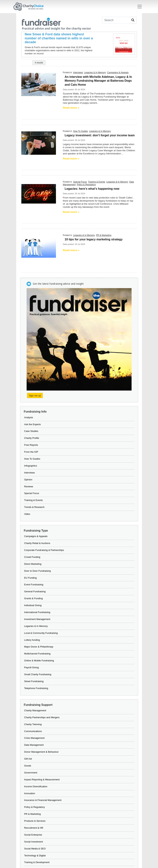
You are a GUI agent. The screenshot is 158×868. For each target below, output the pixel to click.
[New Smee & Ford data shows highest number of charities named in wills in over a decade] (60, 38)
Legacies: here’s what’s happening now (92, 189)
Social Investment (34, 842)
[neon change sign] (39, 194)
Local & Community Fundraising (41, 633)
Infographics (31, 466)
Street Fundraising (34, 681)
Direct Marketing (33, 564)
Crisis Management (34, 738)
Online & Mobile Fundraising (39, 661)
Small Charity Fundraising (38, 674)
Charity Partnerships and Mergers (42, 717)
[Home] (30, 7)
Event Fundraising (34, 585)
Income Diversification (36, 786)
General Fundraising (35, 591)
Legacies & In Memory (95, 73)
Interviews (78, 73)
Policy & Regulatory (86, 185)
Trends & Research (34, 507)
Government (31, 773)
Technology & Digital (35, 856)
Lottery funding (32, 640)
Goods (28, 766)
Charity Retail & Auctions (37, 543)
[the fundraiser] (56, 23)
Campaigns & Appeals (118, 73)
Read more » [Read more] (71, 108)
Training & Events (97, 182)
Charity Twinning (33, 724)
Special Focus (80, 182)
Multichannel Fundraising (37, 654)
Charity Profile (32, 438)
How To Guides (80, 131)
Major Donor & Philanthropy (39, 647)
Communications (33, 731)
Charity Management (35, 710)
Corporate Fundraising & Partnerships (44, 550)
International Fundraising (37, 612)
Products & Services (35, 821)
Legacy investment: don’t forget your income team (100, 135)
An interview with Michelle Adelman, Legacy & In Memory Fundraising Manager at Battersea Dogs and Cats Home (98, 81)
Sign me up (35, 396)
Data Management (34, 745)
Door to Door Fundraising (38, 571)
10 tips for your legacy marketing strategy (94, 239)
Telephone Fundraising (36, 688)
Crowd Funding (32, 557)
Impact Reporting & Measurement (42, 780)
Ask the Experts (33, 424)
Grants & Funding (34, 598)
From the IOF (31, 452)
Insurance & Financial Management (43, 800)
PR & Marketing (104, 235)
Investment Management (37, 619)
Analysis (29, 417)
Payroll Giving (32, 667)
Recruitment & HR (34, 828)
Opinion (28, 480)
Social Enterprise (33, 835)
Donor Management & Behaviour (41, 752)
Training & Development (37, 862)
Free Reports (31, 445)
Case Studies (31, 431)
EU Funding (31, 578)
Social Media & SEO (35, 849)
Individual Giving (33, 605)
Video (27, 514)
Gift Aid (28, 759)
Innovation (30, 793)
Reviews (29, 486)
